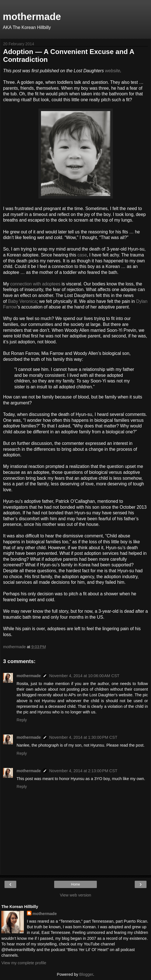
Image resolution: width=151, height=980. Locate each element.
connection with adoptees (36, 284)
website (113, 71)
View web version (75, 895)
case (82, 255)
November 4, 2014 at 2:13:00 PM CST (83, 771)
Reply (22, 720)
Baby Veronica (22, 301)
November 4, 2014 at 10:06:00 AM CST (84, 676)
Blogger (86, 974)
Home (75, 884)
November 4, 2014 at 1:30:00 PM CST (83, 737)
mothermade (32, 17)
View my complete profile (24, 963)
